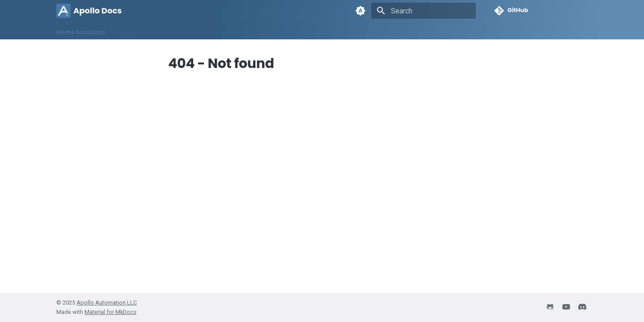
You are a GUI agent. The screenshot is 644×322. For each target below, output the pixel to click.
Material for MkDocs (110, 312)
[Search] (424, 11)
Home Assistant (81, 30)
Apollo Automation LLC (107, 303)
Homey (127, 30)
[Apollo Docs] (64, 11)
